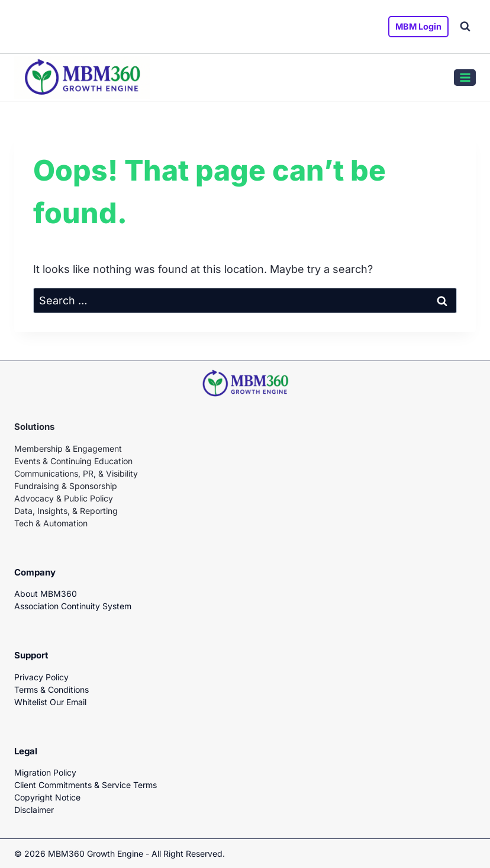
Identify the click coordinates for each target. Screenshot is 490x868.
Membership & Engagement (68, 449)
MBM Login (418, 26)
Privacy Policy (41, 677)
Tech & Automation (51, 523)
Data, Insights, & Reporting (66, 511)
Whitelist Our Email (50, 702)
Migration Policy (45, 772)
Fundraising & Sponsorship (66, 486)
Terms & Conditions (51, 689)
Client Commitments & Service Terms (86, 785)
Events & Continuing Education (73, 461)
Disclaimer (34, 810)
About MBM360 (46, 594)
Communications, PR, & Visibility (76, 473)
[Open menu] (465, 78)
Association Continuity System (73, 606)
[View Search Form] (465, 27)
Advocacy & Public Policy (64, 498)
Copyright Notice (47, 797)
